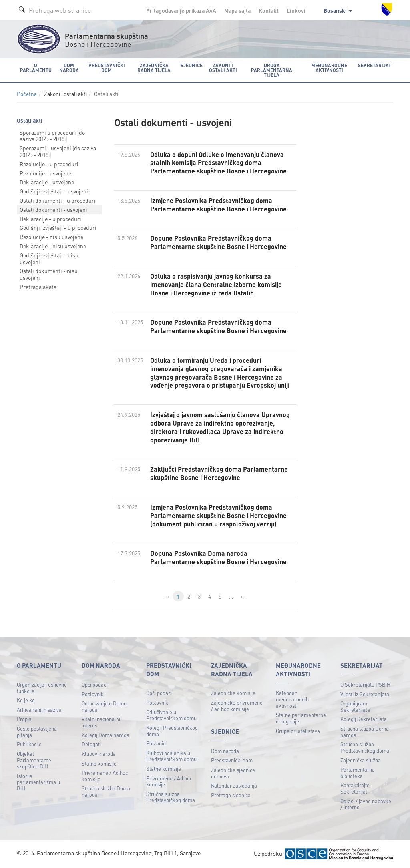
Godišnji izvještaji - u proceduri (58, 227)
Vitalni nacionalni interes (101, 722)
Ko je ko (26, 700)
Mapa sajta (237, 10)
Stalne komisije (99, 763)
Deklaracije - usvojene (47, 182)
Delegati (91, 744)
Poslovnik (93, 694)
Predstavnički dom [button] (107, 68)
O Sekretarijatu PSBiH (365, 684)
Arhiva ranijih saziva (39, 710)
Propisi (25, 719)
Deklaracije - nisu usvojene (53, 246)
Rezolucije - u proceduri (49, 164)
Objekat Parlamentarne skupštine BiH (34, 760)
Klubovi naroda (99, 754)
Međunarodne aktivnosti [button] (329, 68)
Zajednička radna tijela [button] (154, 68)
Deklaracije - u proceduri (50, 219)
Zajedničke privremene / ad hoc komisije (237, 706)
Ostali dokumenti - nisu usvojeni (49, 274)
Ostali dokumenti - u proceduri (58, 200)
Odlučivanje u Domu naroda (104, 706)
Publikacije (29, 744)
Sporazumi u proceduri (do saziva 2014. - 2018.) (52, 136)
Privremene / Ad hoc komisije (105, 776)
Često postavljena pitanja (37, 732)
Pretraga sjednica (231, 795)
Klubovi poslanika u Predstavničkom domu (171, 756)
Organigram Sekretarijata (355, 706)
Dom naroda (225, 751)
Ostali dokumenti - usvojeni (53, 209)
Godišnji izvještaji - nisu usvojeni (49, 258)
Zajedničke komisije (233, 693)
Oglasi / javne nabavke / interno (366, 804)
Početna (27, 94)
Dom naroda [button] (69, 68)
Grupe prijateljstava (298, 731)
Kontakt (269, 10)
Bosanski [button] (338, 10)
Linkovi (296, 10)
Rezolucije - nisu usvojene (51, 237)
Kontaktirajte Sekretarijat (355, 788)
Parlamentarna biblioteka (358, 773)
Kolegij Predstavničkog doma (172, 731)
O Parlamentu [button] (36, 68)
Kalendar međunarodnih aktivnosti (292, 699)
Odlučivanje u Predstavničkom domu (171, 715)
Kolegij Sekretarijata (364, 719)
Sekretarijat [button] (375, 65)
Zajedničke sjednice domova (233, 773)
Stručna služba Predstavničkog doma (171, 797)
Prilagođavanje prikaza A (181, 10)
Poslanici (156, 743)
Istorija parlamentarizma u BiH (38, 782)
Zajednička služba (361, 760)
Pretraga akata (38, 287)
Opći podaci (94, 684)
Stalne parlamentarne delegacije (301, 718)
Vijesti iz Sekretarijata (365, 694)
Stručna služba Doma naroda (106, 791)
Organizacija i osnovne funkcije (42, 688)
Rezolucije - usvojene (45, 173)
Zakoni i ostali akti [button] (223, 68)
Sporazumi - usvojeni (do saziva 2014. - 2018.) (58, 151)
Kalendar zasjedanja (234, 785)
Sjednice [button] (192, 65)
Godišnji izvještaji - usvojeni (54, 191)
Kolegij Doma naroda (106, 735)
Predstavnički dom (232, 760)
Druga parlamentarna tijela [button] (272, 70)
